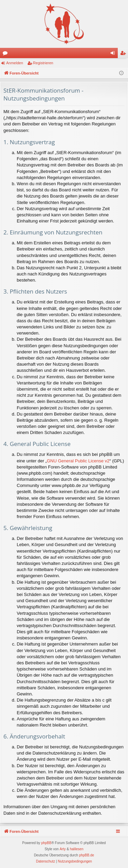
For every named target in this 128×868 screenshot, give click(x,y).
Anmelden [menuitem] (114, 54)
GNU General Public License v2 (78, 461)
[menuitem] (46, 862)
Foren (6, 54)
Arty (63, 849)
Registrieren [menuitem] (124, 54)
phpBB (46, 843)
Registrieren (43, 63)
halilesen (77, 849)
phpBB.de (87, 855)
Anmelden (15, 63)
